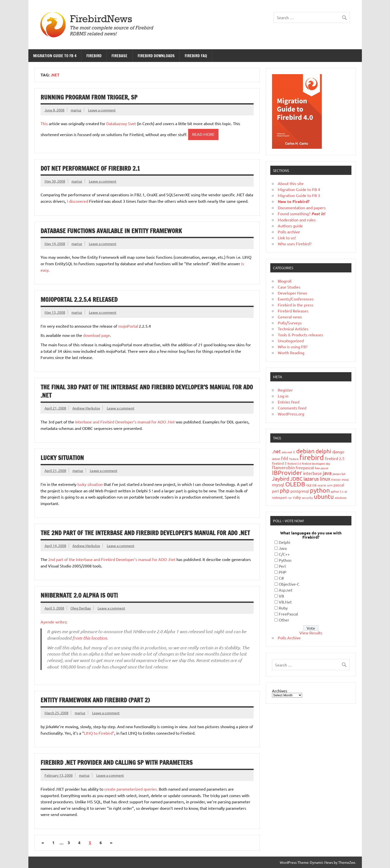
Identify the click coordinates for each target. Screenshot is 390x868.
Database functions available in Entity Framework (111, 231)
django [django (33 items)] (338, 452)
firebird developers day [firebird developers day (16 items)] (316, 463)
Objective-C (289, 584)
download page (97, 335)
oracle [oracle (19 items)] (322, 485)
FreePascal (288, 614)
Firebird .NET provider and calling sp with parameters (117, 763)
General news (290, 317)
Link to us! (287, 238)
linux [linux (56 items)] (325, 479)
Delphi (284, 542)
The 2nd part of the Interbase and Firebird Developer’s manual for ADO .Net (145, 533)
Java (283, 548)
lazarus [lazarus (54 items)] (311, 479)
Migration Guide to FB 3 (299, 195)
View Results (311, 633)
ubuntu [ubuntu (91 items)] (324, 496)
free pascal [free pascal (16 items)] (322, 468)
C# (281, 578)
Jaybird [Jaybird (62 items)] (281, 478)
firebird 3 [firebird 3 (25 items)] (279, 463)
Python (285, 560)
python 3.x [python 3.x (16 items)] (337, 491)
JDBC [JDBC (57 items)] (296, 479)
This (44, 123)
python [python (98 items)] (320, 490)
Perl (282, 566)
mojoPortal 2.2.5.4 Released (79, 300)
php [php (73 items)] (285, 490)
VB (281, 596)
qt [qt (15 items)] (346, 491)
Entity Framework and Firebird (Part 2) (95, 700)
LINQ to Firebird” (99, 733)
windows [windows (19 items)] (341, 498)
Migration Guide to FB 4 (55, 56)
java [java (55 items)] (327, 473)
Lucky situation (62, 458)
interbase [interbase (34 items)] (312, 473)
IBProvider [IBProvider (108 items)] (287, 473)
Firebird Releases (293, 311)
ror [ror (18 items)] (290, 498)
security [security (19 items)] (307, 498)
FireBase (119, 56)
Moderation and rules (297, 220)
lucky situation (90, 484)
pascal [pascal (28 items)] (339, 485)
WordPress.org (291, 414)
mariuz (76, 110)
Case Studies (289, 287)
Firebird (94, 56)
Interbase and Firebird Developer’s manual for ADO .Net (125, 422)
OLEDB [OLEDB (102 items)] (295, 484)
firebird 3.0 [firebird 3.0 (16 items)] (294, 463)
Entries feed (289, 402)
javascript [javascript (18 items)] (339, 474)
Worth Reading (291, 353)
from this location (90, 638)
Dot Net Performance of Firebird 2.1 (90, 168)
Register (285, 390)
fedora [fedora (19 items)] (294, 459)
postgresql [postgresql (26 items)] (300, 491)
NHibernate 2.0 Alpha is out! (79, 595)
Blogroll (285, 281)
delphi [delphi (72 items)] (323, 451)
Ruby (283, 608)
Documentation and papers (302, 207)
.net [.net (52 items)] (276, 451)
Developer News (292, 293)
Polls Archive (289, 638)
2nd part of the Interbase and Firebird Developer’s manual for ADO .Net (112, 559)
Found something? (301, 213)
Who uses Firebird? (295, 244)
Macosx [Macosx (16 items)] (336, 479)
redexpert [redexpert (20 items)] (279, 497)
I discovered (77, 201)
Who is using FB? (293, 347)
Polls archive (289, 232)
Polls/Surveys (290, 323)
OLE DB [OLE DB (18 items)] (311, 485)
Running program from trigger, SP (89, 97)
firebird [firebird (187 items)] (312, 457)
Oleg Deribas (81, 608)
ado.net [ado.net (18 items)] (287, 452)
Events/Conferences (296, 299)
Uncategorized (291, 341)
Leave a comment (102, 110)
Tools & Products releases (300, 335)
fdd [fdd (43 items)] (285, 458)
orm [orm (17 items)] (330, 485)
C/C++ (284, 554)
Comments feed (292, 408)
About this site (291, 183)
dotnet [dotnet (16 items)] (276, 459)
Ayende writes (53, 622)
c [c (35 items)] (294, 451)
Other (284, 620)
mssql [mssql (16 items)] (345, 479)
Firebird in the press (296, 305)
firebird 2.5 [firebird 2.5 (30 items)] (335, 458)
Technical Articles (293, 329)
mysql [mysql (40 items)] (278, 485)
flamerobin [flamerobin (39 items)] (283, 467)
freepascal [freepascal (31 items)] (305, 467)
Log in (283, 396)
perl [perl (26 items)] (275, 491)
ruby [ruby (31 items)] (297, 497)
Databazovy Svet (121, 123)
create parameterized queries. (131, 789)
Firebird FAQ (196, 56)
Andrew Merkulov (86, 408)
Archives (280, 691)
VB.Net (285, 602)
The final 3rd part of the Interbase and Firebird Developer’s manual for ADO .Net (147, 391)
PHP (283, 572)
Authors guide (290, 226)
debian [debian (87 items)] (305, 451)
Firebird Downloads (156, 56)
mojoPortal (128, 326)
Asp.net (286, 590)
